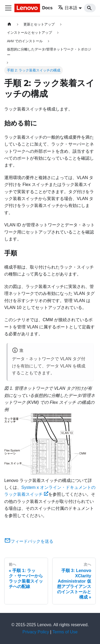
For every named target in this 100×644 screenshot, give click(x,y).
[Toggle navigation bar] (8, 8)
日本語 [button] (68, 8)
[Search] (90, 8)
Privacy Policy (36, 632)
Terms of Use (65, 632)
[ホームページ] (9, 24)
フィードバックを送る (29, 541)
